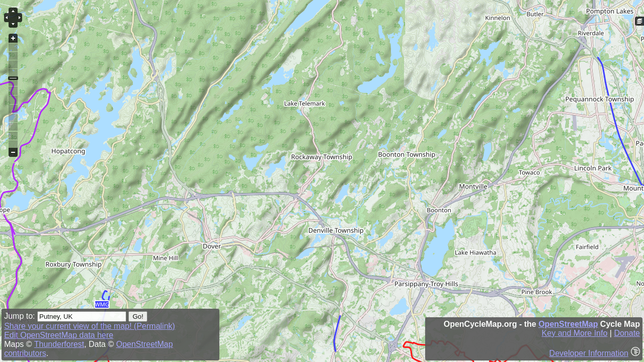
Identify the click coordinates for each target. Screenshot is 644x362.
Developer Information (589, 353)
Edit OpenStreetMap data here (59, 335)
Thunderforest (59, 344)
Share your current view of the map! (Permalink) (90, 326)
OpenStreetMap (568, 324)
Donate (627, 333)
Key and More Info (575, 333)
